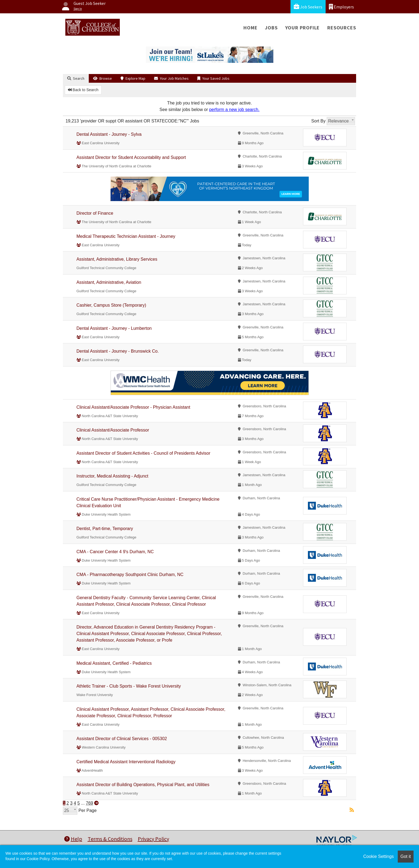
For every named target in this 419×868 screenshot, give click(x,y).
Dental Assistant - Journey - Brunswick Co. (118, 351)
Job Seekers (308, 7)
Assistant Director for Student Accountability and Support (131, 157)
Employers (341, 7)
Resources (342, 28)
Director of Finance (95, 213)
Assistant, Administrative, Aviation (109, 282)
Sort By (318, 121)
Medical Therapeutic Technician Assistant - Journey (126, 236)
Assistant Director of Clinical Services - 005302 (122, 739)
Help (73, 839)
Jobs (271, 28)
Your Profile (303, 28)
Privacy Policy (153, 839)
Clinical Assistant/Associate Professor (113, 430)
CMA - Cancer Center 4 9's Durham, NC (115, 552)
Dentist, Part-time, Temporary (105, 529)
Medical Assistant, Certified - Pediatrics (114, 663)
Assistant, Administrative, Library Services (117, 259)
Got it (406, 856)
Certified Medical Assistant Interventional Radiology (126, 762)
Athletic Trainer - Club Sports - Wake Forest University (129, 686)
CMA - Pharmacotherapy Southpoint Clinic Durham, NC (130, 575)
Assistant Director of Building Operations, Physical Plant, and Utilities (143, 785)
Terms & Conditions (110, 839)
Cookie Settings (378, 856)
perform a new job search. (234, 110)
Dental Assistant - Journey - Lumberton (114, 328)
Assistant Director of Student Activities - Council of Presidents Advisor (143, 453)
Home (250, 28)
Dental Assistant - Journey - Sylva (109, 134)
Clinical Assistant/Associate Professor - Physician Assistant (133, 407)
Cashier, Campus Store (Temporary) (111, 305)
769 (89, 803)
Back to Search (83, 90)
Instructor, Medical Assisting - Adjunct (112, 476)
